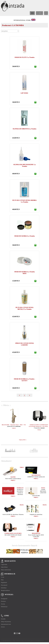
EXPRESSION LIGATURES (13, 533)
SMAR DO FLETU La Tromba (24, 57)
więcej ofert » (23, 440)
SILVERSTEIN (36, 475)
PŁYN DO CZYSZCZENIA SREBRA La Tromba (24, 201)
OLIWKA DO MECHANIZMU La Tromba (24, 165)
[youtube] (19, 633)
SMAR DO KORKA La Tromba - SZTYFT (24, 380)
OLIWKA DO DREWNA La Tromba (24, 129)
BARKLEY (20, 488)
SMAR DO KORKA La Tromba (24, 236)
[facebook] (15, 633)
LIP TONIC (25, 93)
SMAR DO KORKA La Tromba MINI (24, 273)
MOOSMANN (36, 533)
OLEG (43, 488)
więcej (14, 428)
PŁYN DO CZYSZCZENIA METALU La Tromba (24, 308)
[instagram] (17, 633)
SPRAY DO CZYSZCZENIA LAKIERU (24, 344)
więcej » (13, 480)
